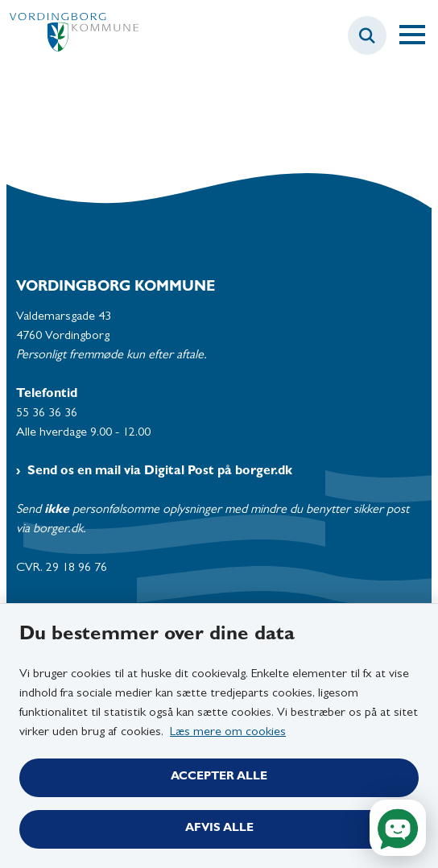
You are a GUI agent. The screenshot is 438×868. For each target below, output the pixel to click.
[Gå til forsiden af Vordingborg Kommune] (69, 36)
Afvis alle (219, 829)
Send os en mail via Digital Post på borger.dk (160, 472)
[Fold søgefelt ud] (367, 35)
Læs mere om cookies (228, 733)
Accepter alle (219, 777)
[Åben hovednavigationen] (419, 35)
